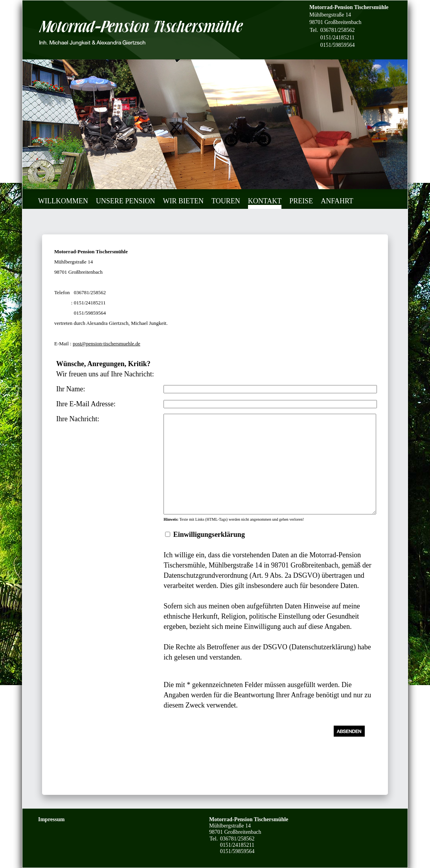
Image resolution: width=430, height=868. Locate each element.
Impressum (51, 819)
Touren (226, 201)
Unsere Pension (126, 201)
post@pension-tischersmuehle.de (107, 344)
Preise (301, 201)
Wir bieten (183, 201)
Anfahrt (337, 201)
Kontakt (265, 201)
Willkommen (63, 201)
